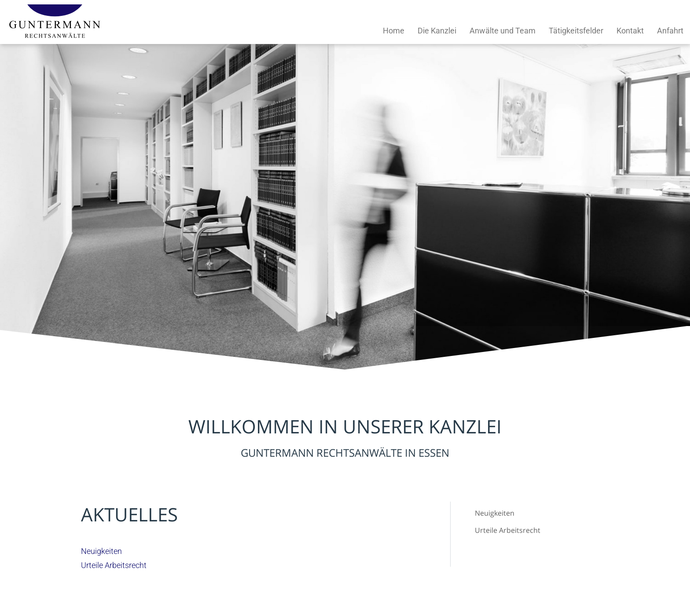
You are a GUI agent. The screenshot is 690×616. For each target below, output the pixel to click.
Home (394, 31)
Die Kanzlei (437, 31)
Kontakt (630, 31)
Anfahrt (670, 31)
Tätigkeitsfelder (576, 31)
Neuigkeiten (495, 513)
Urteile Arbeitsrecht (508, 530)
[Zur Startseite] (55, 35)
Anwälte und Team (503, 31)
